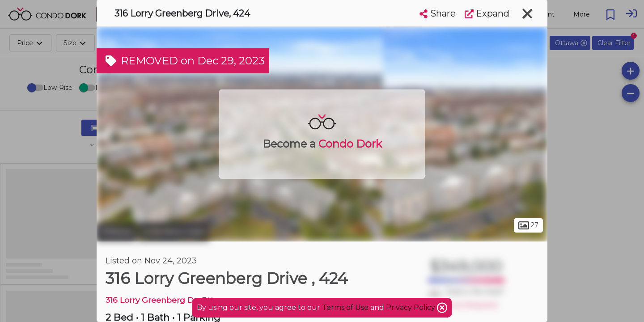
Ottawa (116, 232)
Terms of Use (345, 307)
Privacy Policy (411, 307)
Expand (487, 13)
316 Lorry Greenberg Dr (151, 300)
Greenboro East (174, 232)
